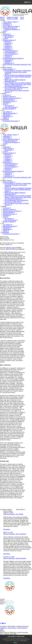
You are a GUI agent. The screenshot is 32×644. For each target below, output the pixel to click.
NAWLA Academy (7, 68)
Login (2, 629)
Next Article (21, 510)
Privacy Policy (12, 628)
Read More (7, 529)
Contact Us (3, 628)
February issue (10, 248)
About (3, 20)
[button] (27, 2)
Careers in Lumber (12, 19)
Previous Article (6, 510)
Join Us (2, 19)
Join (3, 110)
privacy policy (24, 641)
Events (4, 33)
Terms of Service (22, 628)
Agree (15, 642)
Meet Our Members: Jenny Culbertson (15, 534)
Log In (22, 19)
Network (4, 94)
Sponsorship (5, 119)
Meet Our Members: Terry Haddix (13, 514)
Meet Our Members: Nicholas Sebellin (15, 558)
